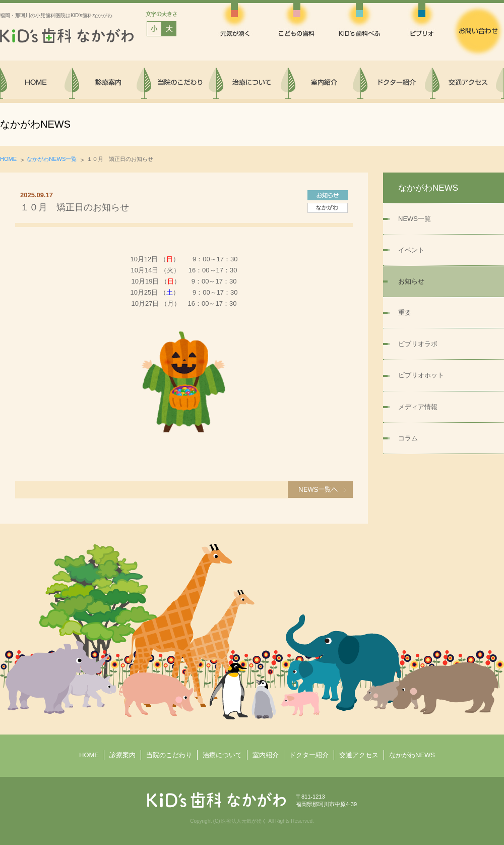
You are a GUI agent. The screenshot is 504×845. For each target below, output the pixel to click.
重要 (405, 313)
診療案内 (122, 755)
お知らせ (411, 281)
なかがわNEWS (412, 755)
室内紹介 (266, 755)
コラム (408, 438)
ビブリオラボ (418, 344)
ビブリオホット (421, 375)
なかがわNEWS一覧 (52, 159)
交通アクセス (359, 755)
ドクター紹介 (309, 755)
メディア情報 (418, 407)
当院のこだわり (169, 755)
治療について (222, 755)
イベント (411, 250)
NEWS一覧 (415, 219)
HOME (8, 159)
